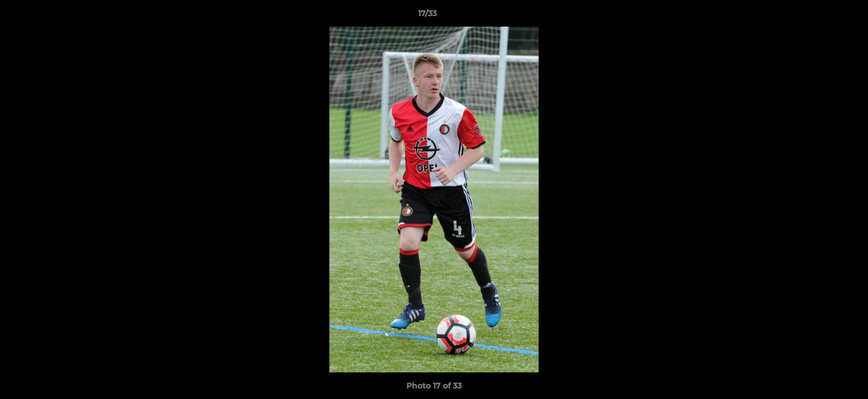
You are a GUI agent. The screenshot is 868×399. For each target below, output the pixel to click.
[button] (821, 16)
